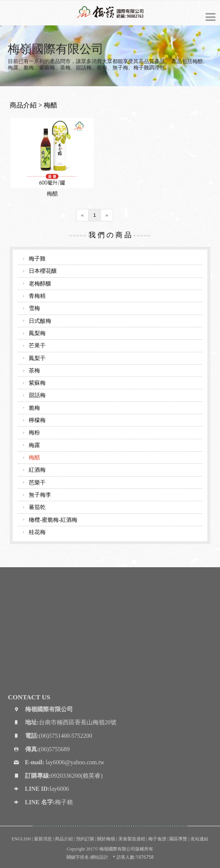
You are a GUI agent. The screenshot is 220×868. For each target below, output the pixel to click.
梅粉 (34, 432)
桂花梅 (37, 532)
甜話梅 (37, 395)
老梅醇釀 (40, 283)
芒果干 (37, 345)
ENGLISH (21, 839)
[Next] (107, 215)
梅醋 (52, 193)
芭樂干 (37, 482)
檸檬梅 (37, 420)
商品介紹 (64, 839)
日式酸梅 (40, 321)
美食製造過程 (132, 839)
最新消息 (43, 839)
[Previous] (83, 215)
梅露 (34, 445)
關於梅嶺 (106, 839)
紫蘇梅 (37, 383)
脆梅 (34, 408)
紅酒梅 (37, 470)
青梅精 (37, 296)
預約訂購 (85, 839)
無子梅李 (40, 495)
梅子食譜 (157, 839)
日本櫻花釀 (43, 271)
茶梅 (34, 370)
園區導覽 (178, 839)
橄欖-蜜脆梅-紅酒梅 (53, 520)
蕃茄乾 (37, 507)
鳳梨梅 (37, 333)
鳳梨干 (37, 358)
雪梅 (34, 308)
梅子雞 (37, 258)
